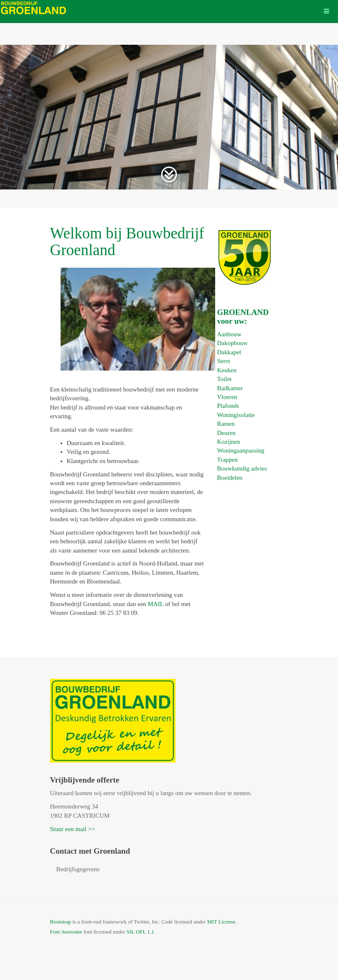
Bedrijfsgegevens (78, 869)
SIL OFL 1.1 (140, 932)
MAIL (156, 604)
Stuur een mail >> (73, 829)
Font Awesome (66, 932)
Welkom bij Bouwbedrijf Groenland (127, 242)
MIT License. (222, 922)
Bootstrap (61, 922)
